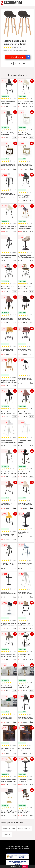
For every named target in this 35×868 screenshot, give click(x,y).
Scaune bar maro (9, 829)
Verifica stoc (21, 57)
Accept (25, 866)
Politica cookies (23, 849)
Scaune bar (7, 834)
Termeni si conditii (13, 847)
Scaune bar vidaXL (25, 829)
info (15, 106)
